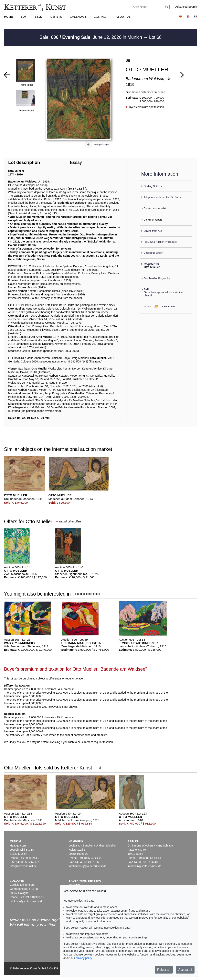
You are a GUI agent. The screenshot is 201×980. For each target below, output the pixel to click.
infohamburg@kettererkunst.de (88, 866)
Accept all (185, 970)
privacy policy (84, 958)
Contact (101, 17)
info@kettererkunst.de (23, 866)
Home (8, 17)
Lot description (24, 162)
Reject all (164, 970)
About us (123, 17)
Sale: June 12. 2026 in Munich (91, 37)
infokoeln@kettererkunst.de (27, 901)
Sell (38, 17)
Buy (24, 17)
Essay (76, 162)
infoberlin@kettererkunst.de (144, 866)
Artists (56, 17)
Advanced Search (186, 7)
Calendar (78, 17)
